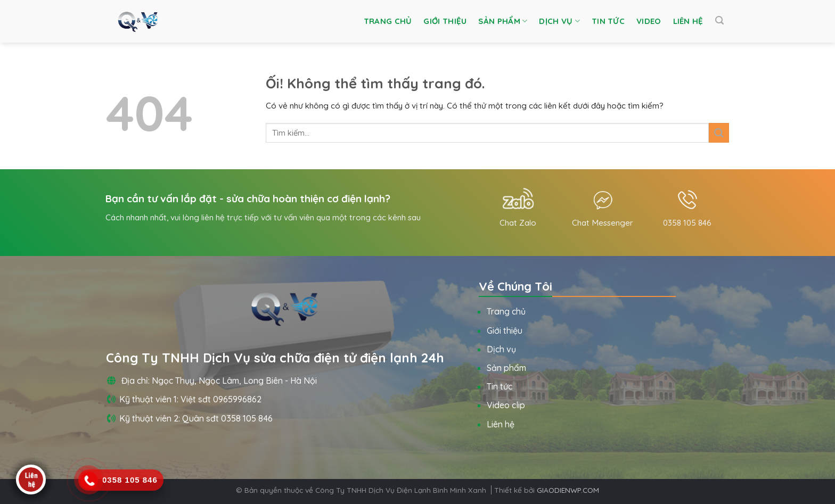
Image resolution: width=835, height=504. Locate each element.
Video (649, 21)
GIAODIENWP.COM (568, 490)
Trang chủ (388, 21)
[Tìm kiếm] (719, 20)
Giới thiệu (445, 21)
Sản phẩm (503, 21)
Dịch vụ (559, 21)
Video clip (506, 405)
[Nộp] (719, 133)
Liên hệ (688, 21)
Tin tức (608, 21)
